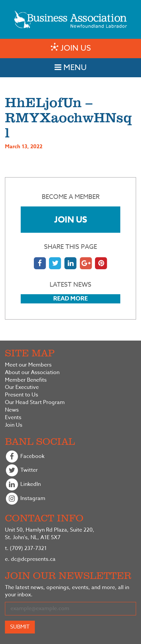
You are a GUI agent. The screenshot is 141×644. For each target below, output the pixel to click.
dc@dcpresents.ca (30, 559)
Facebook (25, 457)
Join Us (71, 219)
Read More (70, 298)
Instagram (25, 499)
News (12, 410)
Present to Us (22, 395)
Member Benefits (26, 380)
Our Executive (22, 387)
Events (13, 418)
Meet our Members (28, 365)
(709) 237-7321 (26, 548)
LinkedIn (23, 485)
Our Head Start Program (35, 403)
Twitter (21, 471)
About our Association (32, 373)
